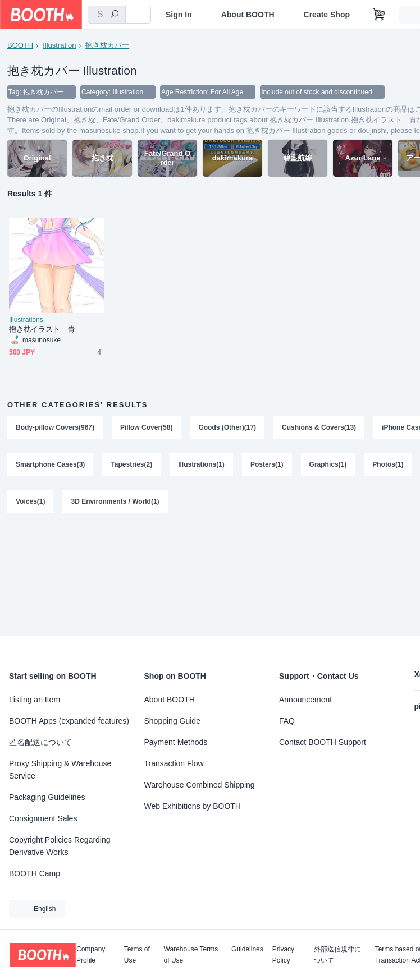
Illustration (59, 45)
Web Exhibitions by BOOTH (193, 806)
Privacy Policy (283, 955)
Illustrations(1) (201, 464)
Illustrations (26, 320)
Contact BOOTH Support (323, 742)
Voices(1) (30, 501)
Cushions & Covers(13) (319, 427)
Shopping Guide (172, 721)
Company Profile (91, 955)
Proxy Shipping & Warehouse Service (60, 770)
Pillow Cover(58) (146, 427)
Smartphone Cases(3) (50, 464)
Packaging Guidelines (47, 797)
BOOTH (20, 45)
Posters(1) (267, 464)
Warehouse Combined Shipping (200, 785)
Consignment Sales (43, 818)
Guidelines (247, 949)
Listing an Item (35, 700)
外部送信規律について (337, 955)
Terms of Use (137, 955)
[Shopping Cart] (379, 15)
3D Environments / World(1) (115, 501)
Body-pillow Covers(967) (55, 427)
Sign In (179, 15)
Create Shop (327, 15)
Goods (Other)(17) (227, 427)
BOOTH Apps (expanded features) (69, 721)
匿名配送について (40, 742)
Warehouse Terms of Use (191, 955)
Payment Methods (176, 742)
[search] (115, 15)
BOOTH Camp (35, 873)
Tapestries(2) (131, 464)
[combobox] (107, 15)
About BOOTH (248, 15)
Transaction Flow (174, 763)
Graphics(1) (328, 464)
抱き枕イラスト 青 (42, 329)
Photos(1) (388, 464)
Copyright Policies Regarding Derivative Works (60, 846)
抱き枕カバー (107, 45)
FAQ (287, 721)
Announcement (305, 700)
